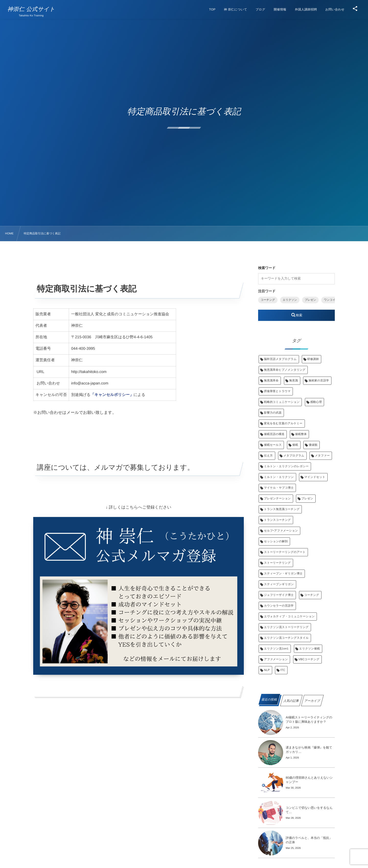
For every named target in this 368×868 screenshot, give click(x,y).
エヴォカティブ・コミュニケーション (289, 617)
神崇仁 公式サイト (31, 9)
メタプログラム (294, 456)
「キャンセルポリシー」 (112, 395)
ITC (283, 670)
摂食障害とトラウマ (277, 391)
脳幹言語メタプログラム (280, 359)
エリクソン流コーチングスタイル (286, 638)
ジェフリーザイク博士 (279, 595)
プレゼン (310, 300)
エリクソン (290, 300)
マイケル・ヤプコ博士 (279, 488)
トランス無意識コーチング (282, 509)
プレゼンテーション (277, 499)
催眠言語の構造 (274, 434)
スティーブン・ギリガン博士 (283, 574)
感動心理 (316, 402)
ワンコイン (331, 300)
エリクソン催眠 (310, 649)
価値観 (313, 445)
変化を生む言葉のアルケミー (283, 424)
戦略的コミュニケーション (282, 402)
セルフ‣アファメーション (281, 531)
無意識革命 (271, 381)
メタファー (322, 456)
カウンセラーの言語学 (279, 606)
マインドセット (315, 477)
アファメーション (276, 659)
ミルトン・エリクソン (279, 477)
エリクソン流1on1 (276, 649)
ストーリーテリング (277, 563)
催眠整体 (301, 434)
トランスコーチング (277, 520)
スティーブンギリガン (279, 584)
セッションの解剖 (276, 541)
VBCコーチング (309, 659)
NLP (267, 670)
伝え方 (268, 456)
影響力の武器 (273, 413)
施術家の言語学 (319, 381)
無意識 (294, 381)
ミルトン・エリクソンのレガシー (286, 466)
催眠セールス (273, 445)
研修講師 (313, 359)
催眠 (295, 445)
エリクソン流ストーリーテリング (286, 627)
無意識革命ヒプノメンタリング (285, 370)
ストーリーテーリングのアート (285, 552)
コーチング (268, 300)
